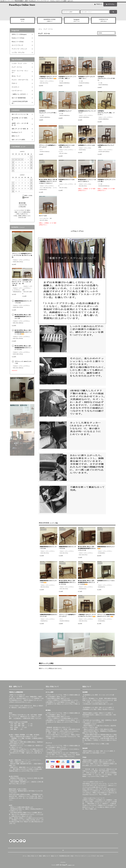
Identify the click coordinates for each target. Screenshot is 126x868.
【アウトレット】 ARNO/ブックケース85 (23, 362)
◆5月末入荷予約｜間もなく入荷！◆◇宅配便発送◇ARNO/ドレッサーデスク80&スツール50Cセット (48, 181)
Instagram (76, 20)
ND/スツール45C (43, 216)
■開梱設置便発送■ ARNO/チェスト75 (106, 548)
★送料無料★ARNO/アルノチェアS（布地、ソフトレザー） (106, 113)
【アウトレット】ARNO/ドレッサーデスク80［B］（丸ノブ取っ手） (17, 283)
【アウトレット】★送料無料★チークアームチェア (48, 146)
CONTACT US (103, 20)
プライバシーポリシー (80, 856)
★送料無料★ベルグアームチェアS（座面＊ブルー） (86, 78)
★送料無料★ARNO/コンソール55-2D (106, 582)
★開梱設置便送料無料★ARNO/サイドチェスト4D (49, 615)
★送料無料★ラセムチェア (65, 111)
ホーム (40, 29)
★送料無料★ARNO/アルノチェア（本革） (106, 146)
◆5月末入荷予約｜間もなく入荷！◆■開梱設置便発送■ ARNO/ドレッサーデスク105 (67, 582)
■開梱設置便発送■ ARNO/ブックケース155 (48, 582)
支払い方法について (33, 856)
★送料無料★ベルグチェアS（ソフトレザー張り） (107, 181)
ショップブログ (92, 856)
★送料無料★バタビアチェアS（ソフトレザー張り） (106, 78)
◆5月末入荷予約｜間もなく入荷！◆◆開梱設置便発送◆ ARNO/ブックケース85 (23, 317)
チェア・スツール (48, 29)
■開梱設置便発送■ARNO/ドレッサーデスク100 (48, 548)
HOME (23, 20)
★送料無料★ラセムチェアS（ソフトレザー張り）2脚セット (67, 78)
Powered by (63, 865)
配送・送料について (45, 856)
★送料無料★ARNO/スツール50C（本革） (67, 181)
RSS (98, 856)
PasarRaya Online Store (22, 5)
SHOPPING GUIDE (50, 20)
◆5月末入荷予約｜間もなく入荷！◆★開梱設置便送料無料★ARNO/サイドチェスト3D (87, 548)
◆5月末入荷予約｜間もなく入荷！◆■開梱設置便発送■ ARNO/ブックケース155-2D (23, 332)
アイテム (110, 4)
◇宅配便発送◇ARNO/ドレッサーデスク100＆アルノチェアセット (48, 78)
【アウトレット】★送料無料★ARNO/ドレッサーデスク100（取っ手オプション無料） (22, 255)
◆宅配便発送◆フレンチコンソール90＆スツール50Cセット (87, 181)
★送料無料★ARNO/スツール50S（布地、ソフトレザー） (66, 146)
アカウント (99, 4)
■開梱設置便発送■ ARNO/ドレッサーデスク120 (67, 548)
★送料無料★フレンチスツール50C (87, 145)
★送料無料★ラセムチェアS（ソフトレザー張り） (48, 112)
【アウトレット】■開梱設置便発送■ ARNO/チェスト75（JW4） (106, 615)
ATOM (102, 856)
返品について (55, 856)
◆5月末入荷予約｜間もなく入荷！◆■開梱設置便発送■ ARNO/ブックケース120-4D (86, 582)
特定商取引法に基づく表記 (66, 856)
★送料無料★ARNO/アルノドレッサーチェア (87, 112)
